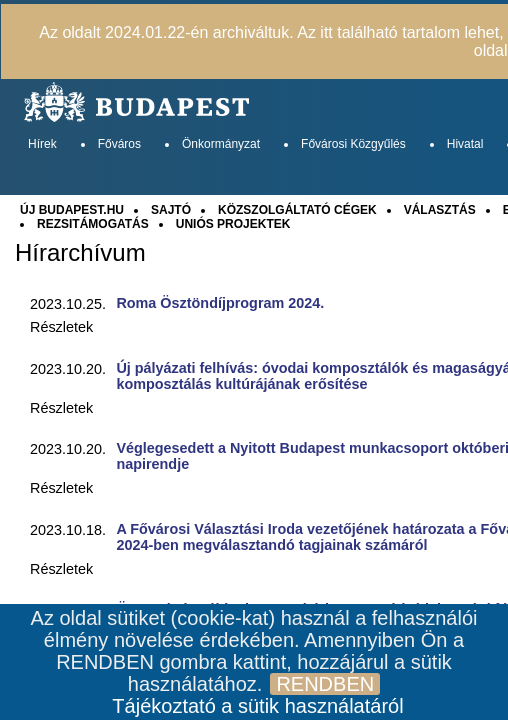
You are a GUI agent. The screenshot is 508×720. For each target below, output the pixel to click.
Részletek (61, 327)
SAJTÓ (171, 210)
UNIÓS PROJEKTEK (233, 224)
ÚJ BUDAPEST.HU (72, 210)
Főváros (119, 144)
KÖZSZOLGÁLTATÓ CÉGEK (297, 210)
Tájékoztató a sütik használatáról (257, 706)
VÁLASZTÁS (440, 210)
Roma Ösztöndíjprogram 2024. (220, 303)
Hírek (42, 144)
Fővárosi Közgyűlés (353, 144)
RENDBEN (325, 684)
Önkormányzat (221, 144)
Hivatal (465, 144)
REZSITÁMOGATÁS (93, 224)
